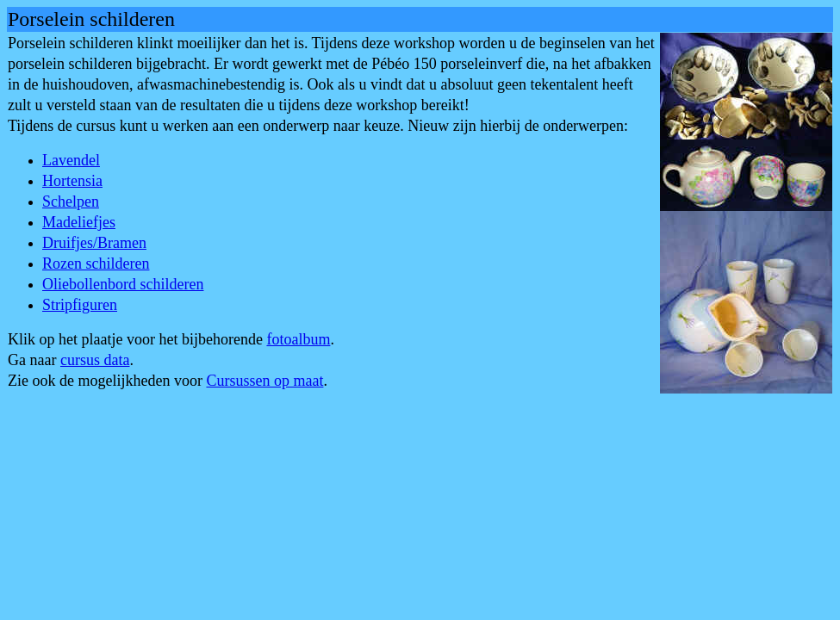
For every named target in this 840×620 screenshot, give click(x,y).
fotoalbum (298, 339)
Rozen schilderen (96, 263)
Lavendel (71, 160)
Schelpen (71, 201)
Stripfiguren (80, 305)
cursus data (95, 360)
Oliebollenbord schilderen (123, 284)
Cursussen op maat (264, 381)
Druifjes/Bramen (94, 243)
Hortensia (72, 181)
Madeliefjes (79, 222)
